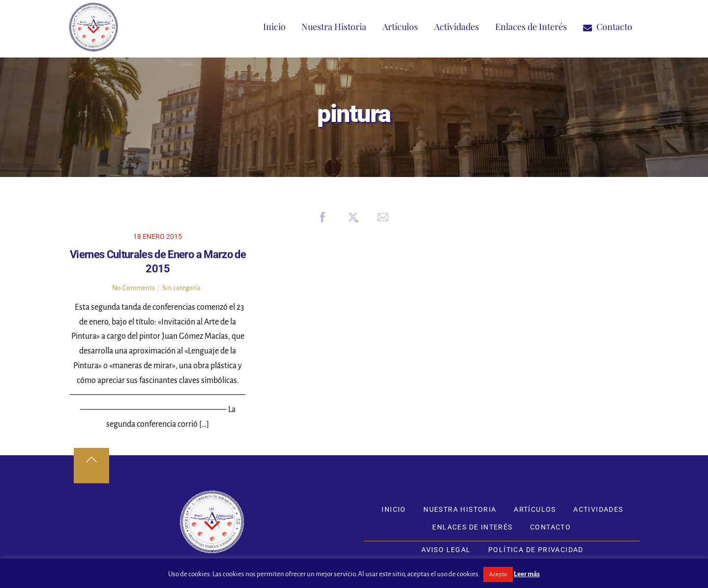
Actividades (457, 27)
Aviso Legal (446, 550)
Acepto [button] (498, 574)
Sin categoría (181, 288)
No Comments (133, 288)
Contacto (608, 27)
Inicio (274, 27)
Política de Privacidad (536, 550)
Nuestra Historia (334, 27)
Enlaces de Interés (531, 27)
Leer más (527, 574)
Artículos (400, 27)
